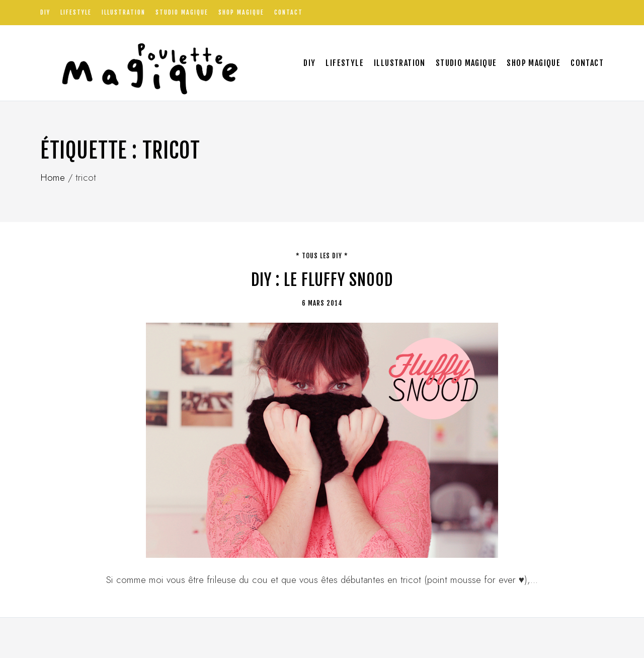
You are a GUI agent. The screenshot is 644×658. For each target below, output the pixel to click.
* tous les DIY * (322, 256)
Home (53, 177)
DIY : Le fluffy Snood (322, 280)
